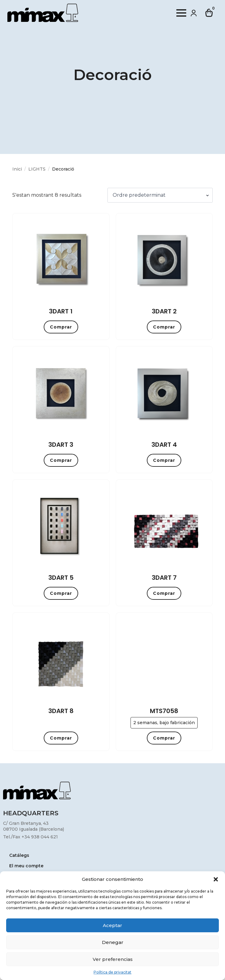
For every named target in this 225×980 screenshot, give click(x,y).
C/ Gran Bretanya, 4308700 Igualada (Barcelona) (34, 826)
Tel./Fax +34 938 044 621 (30, 837)
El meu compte (26, 866)
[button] (216, 879)
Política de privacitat (112, 972)
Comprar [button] (61, 327)
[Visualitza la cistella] (209, 13)
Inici (17, 169)
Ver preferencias (113, 959)
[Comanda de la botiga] (160, 195)
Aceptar (112, 925)
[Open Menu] (181, 13)
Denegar (113, 942)
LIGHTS (37, 169)
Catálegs (19, 856)
